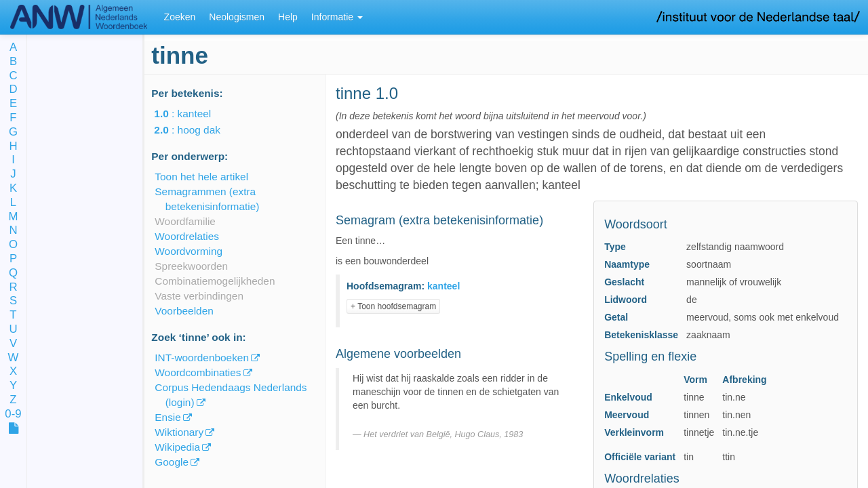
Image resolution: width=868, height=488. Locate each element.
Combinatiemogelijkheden (215, 281)
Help (288, 17)
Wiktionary (179, 432)
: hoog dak (197, 130)
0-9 (13, 414)
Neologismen (237, 17)
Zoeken (180, 17)
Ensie (168, 417)
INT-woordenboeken (202, 358)
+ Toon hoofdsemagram (393, 306)
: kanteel (192, 114)
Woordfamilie (185, 221)
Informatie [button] (337, 17)
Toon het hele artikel (201, 177)
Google (172, 462)
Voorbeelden (184, 311)
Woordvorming (189, 251)
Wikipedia (177, 447)
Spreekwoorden (191, 266)
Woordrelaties (187, 236)
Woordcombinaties (198, 372)
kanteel (443, 286)
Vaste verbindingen (199, 296)
